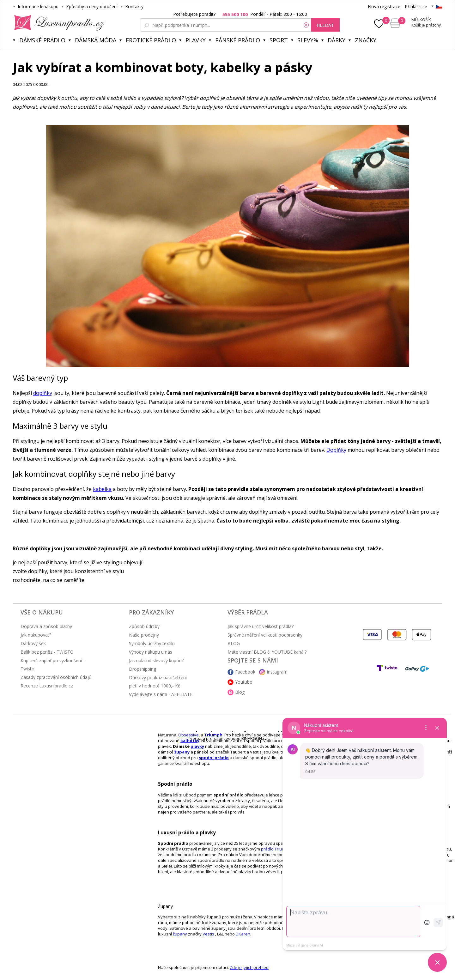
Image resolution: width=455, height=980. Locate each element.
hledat (325, 25)
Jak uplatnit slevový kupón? (156, 660)
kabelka (102, 489)
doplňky (43, 393)
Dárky (337, 40)
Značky (366, 40)
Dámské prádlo (42, 40)
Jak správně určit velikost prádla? (261, 626)
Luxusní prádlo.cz (57, 23)
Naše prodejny (144, 635)
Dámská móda (96, 40)
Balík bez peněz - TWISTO (47, 652)
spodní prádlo (214, 758)
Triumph (213, 735)
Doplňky (336, 450)
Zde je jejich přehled (249, 967)
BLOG (234, 643)
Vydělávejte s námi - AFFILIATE (161, 694)
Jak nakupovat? (36, 635)
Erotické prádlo (151, 40)
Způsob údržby (144, 626)
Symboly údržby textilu (152, 643)
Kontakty (134, 6)
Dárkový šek (33, 643)
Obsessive (188, 735)
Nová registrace (384, 6)
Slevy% (308, 40)
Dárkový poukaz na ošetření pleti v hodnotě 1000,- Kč (158, 682)
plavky (197, 746)
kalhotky (190, 741)
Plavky (196, 40)
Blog (240, 692)
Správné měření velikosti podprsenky (265, 635)
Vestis (208, 934)
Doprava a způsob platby (46, 626)
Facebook (245, 672)
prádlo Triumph (276, 849)
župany (182, 752)
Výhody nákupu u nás (151, 652)
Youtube (244, 682)
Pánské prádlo (238, 40)
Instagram (277, 672)
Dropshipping (143, 669)
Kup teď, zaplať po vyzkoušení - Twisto (53, 665)
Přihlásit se (416, 6)
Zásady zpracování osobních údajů (56, 677)
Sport (279, 40)
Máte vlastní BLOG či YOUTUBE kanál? (267, 652)
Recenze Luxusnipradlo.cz (47, 686)
